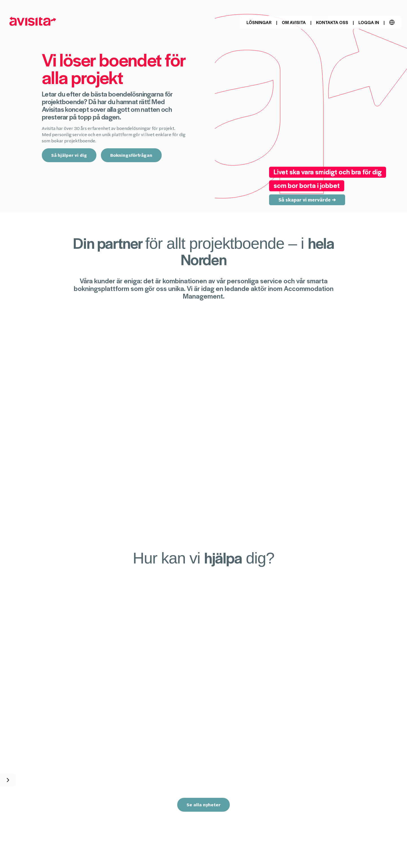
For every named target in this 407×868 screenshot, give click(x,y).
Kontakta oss (332, 22)
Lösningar (259, 22)
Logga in (369, 22)
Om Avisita (294, 22)
